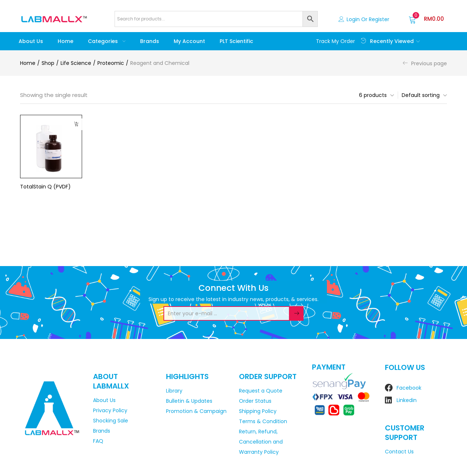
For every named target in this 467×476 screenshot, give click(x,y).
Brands (150, 41)
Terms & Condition (263, 421)
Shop (48, 63)
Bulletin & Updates (189, 401)
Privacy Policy (110, 410)
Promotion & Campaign (196, 411)
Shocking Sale (111, 421)
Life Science (76, 63)
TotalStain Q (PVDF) (45, 187)
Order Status (255, 401)
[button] (426, 19)
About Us (31, 41)
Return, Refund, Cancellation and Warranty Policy (261, 442)
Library (174, 391)
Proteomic (111, 63)
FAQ (98, 441)
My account (189, 41)
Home (65, 41)
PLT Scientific (236, 41)
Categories (107, 41)
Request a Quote (261, 391)
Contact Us (399, 452)
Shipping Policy (258, 411)
